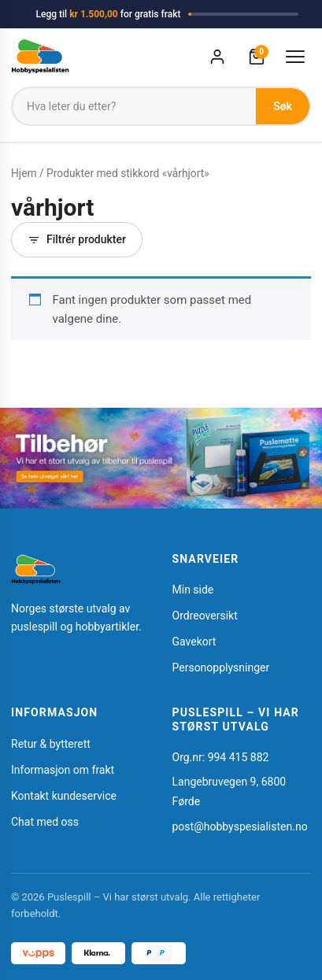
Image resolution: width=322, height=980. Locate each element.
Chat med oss (45, 822)
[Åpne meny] (295, 57)
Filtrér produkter (77, 239)
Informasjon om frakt (63, 770)
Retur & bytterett (51, 744)
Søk (283, 106)
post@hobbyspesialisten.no (240, 827)
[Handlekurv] (257, 57)
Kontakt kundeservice (64, 796)
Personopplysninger (221, 668)
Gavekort (194, 642)
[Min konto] (217, 57)
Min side (193, 590)
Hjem (24, 173)
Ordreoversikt (205, 616)
